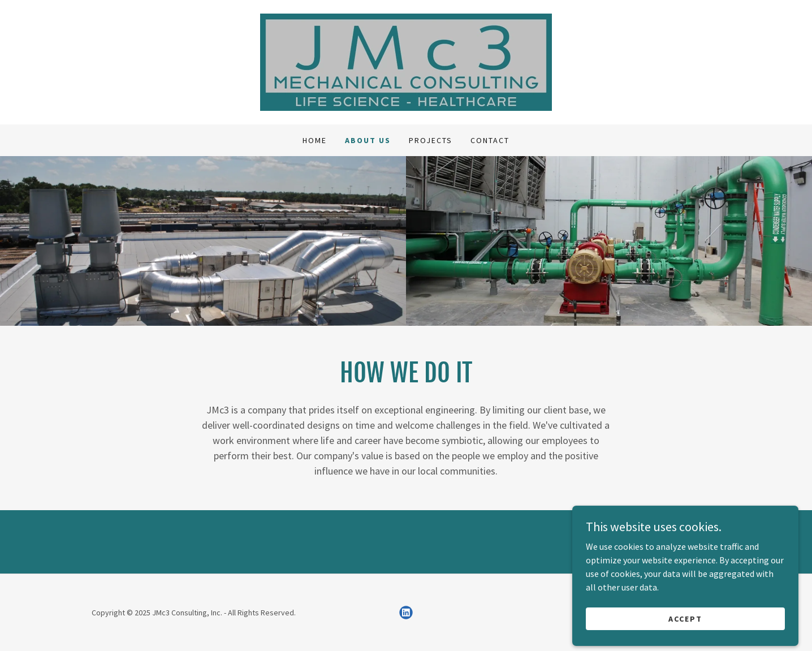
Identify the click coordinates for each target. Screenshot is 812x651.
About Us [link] (368, 140)
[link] (406, 61)
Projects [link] (431, 140)
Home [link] (315, 140)
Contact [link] (490, 140)
